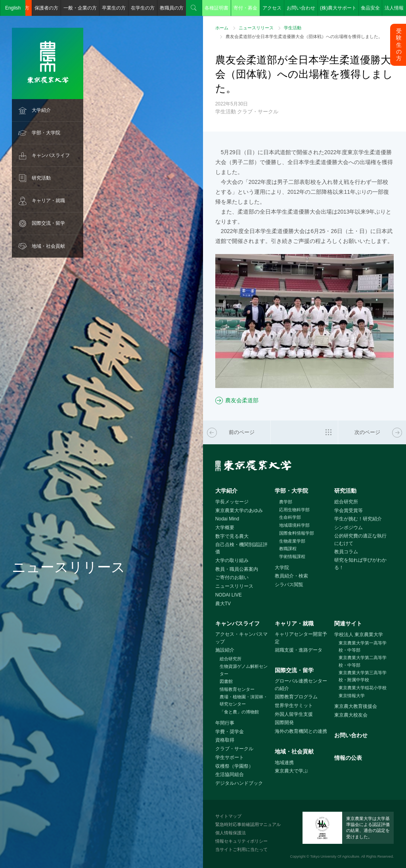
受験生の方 (399, 45)
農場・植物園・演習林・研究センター (244, 701)
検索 (194, 8)
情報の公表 (348, 758)
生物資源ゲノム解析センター (244, 670)
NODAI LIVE (229, 595)
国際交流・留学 (48, 223)
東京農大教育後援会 (356, 706)
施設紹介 (225, 650)
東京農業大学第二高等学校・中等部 (363, 661)
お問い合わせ (301, 8)
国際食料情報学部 (297, 533)
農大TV (223, 604)
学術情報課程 (292, 556)
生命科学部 (290, 517)
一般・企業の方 (80, 8)
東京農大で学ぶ (291, 771)
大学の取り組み (232, 560)
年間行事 (225, 723)
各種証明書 (216, 8)
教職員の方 (172, 8)
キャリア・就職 (48, 201)
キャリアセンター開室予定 (301, 638)
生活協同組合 (230, 774)
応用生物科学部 (294, 510)
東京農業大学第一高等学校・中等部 (363, 647)
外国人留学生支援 (294, 714)
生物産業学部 (292, 541)
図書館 (226, 681)
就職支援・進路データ (299, 650)
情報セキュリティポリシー (241, 841)
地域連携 (284, 763)
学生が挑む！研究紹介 (358, 519)
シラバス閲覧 (289, 585)
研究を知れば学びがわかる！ (360, 564)
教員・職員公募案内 (237, 569)
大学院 (282, 568)
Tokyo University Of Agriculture (335, 857)
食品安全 (370, 8)
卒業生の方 (114, 8)
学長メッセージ (232, 502)
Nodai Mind (227, 519)
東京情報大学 (352, 696)
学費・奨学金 (230, 732)
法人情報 (394, 8)
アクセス (272, 8)
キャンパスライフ (51, 155)
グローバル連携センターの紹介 (301, 685)
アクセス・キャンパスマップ (241, 638)
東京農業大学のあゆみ (239, 510)
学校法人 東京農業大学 (359, 635)
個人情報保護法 (231, 833)
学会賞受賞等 (349, 510)
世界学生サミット (294, 705)
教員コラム (346, 552)
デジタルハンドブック (239, 783)
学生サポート (230, 757)
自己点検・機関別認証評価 (241, 548)
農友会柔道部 (242, 400)
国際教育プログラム (296, 697)
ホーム (222, 28)
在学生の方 (143, 8)
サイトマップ (228, 816)
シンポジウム (349, 528)
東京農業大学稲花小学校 (363, 688)
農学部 (286, 502)
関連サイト (348, 623)
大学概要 (225, 528)
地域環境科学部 (294, 525)
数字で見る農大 (232, 536)
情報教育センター (237, 689)
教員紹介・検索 (291, 576)
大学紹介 (41, 110)
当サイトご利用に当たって (241, 849)
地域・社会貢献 (48, 246)
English (13, 8)
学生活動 (293, 28)
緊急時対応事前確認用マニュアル (248, 824)
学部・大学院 (46, 133)
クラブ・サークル (234, 749)
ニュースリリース (256, 28)
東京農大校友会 (351, 715)
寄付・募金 (245, 8)
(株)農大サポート (338, 8)
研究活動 (41, 178)
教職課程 (288, 549)
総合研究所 (346, 502)
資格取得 (225, 740)
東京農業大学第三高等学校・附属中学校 (363, 676)
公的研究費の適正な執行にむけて (360, 540)
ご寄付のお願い (232, 577)
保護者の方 (46, 8)
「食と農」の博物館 (239, 712)
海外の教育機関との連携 (301, 731)
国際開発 (284, 723)
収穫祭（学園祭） (234, 766)
